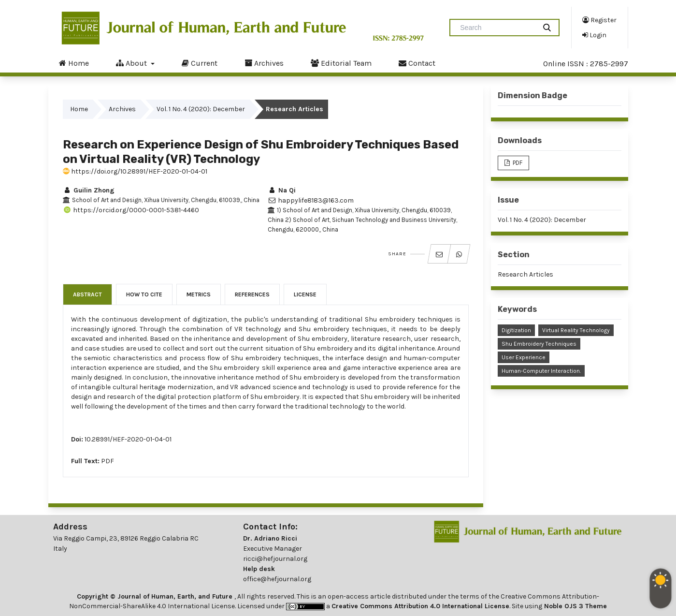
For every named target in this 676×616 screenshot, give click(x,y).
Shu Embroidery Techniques (539, 344)
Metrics (199, 294)
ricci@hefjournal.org (275, 559)
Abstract (87, 294)
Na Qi (282, 190)
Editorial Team (341, 63)
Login (594, 35)
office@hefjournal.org (277, 579)
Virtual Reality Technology (576, 330)
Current (200, 63)
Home (74, 63)
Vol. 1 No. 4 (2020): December (201, 109)
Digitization (516, 330)
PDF (108, 461)
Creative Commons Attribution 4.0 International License (420, 606)
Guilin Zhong (89, 190)
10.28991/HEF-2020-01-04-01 (128, 439)
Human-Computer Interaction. (541, 371)
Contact (417, 63)
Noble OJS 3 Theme (575, 606)
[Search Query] (497, 28)
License (305, 294)
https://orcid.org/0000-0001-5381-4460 (131, 210)
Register (599, 20)
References (252, 294)
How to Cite (144, 294)
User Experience (524, 357)
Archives (264, 63)
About (132, 63)
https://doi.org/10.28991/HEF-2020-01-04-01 (135, 171)
